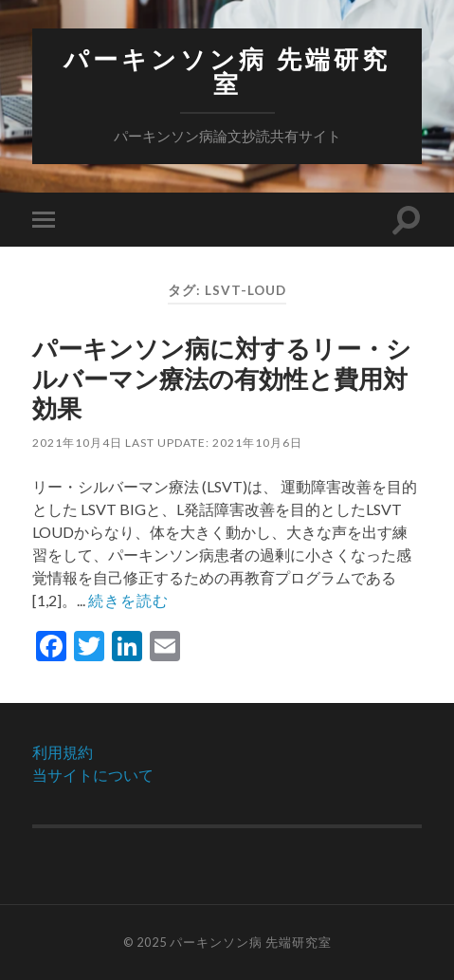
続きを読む (128, 600)
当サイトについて (93, 775)
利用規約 (63, 752)
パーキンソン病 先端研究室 (227, 72)
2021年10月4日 (77, 443)
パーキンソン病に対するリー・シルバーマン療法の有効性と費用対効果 (222, 378)
